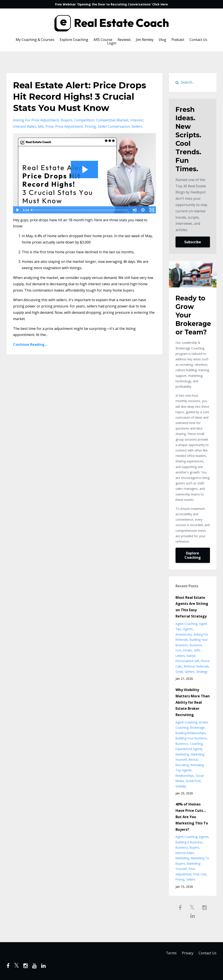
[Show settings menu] (143, 210)
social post (193, 781)
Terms (171, 953)
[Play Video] (17, 210)
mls (41, 126)
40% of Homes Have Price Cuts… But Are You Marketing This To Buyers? (192, 817)
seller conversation (114, 126)
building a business (189, 842)
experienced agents (189, 749)
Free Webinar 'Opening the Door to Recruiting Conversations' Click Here (111, 4)
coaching (196, 744)
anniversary (184, 634)
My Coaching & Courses (35, 40)
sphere (190, 672)
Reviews (124, 40)
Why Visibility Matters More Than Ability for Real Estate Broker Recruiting (193, 702)
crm (178, 650)
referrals (203, 666)
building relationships (191, 733)
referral (189, 666)
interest (137, 120)
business (196, 645)
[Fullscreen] (152, 210)
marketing (182, 754)
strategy (202, 672)
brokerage (197, 727)
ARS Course (103, 40)
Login (112, 43)
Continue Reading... (30, 344)
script (179, 672)
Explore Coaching (74, 40)
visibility (181, 786)
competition (84, 120)
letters (180, 656)
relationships (185, 776)
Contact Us (198, 40)
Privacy (188, 953)
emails (188, 650)
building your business (191, 738)
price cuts (200, 874)
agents (188, 629)
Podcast (178, 40)
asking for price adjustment (36, 120)
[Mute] (134, 210)
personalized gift (187, 661)
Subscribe (193, 242)
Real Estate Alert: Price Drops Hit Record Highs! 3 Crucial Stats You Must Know (80, 96)
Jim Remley (145, 40)
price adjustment (69, 126)
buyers (67, 120)
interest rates (25, 126)
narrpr (191, 656)
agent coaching (186, 624)
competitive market (112, 120)
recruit (193, 759)
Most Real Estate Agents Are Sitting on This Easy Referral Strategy (192, 607)
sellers (137, 126)
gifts (197, 650)
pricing (90, 126)
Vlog (162, 40)
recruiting (182, 765)
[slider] (80, 210)
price (50, 126)
